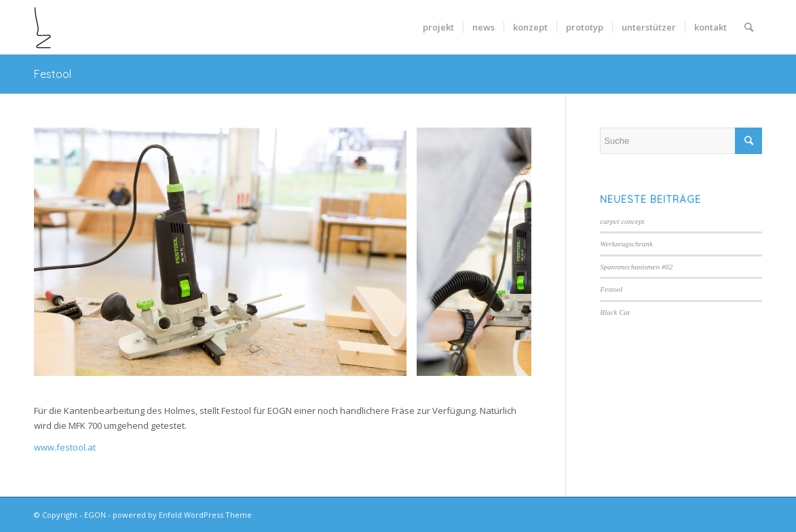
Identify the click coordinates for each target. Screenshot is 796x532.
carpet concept (622, 221)
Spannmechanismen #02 (636, 267)
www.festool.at (65, 447)
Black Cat (615, 312)
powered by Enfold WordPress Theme (182, 515)
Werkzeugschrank (626, 244)
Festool (53, 74)
